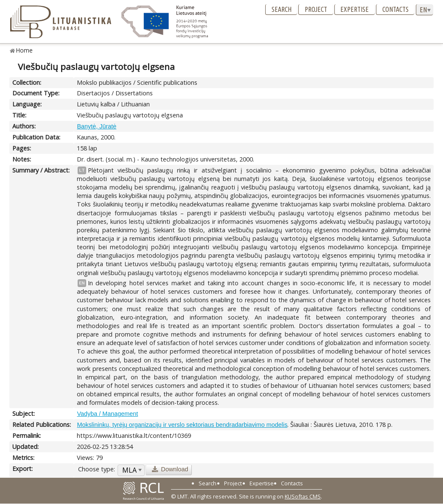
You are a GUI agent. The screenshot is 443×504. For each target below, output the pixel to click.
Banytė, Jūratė (97, 126)
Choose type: (97, 469)
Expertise (355, 9)
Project (316, 9)
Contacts (395, 9)
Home (24, 50)
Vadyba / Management (107, 414)
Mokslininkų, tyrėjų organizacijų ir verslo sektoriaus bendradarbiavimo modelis (182, 425)
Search (282, 9)
